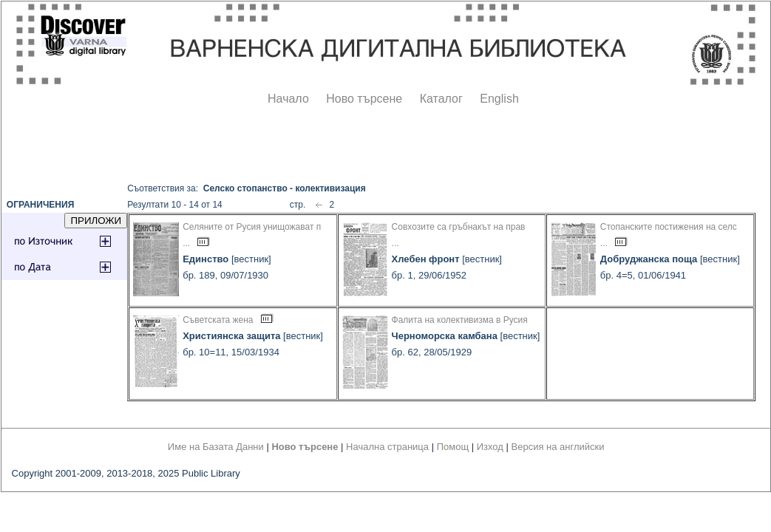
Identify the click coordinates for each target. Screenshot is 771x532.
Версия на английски (558, 447)
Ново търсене (364, 99)
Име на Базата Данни (216, 447)
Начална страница (387, 447)
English (499, 99)
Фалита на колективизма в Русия (460, 320)
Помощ (453, 447)
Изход (490, 447)
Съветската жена (218, 320)
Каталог (441, 99)
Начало (288, 99)
